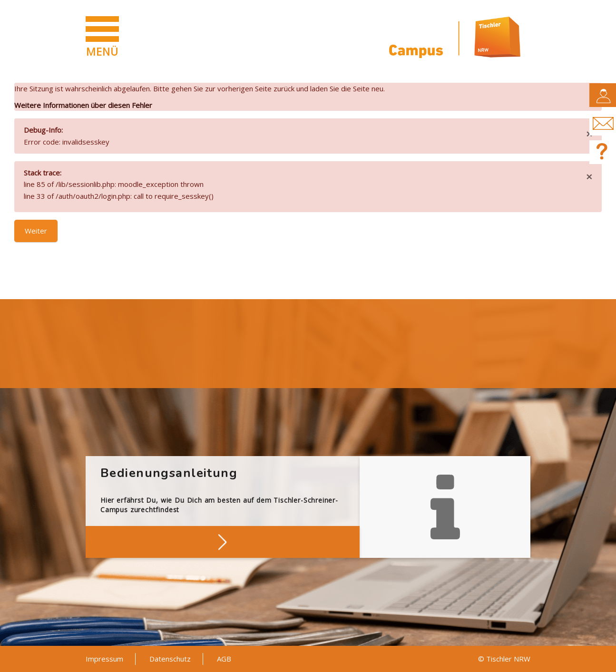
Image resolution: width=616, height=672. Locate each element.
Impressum (104, 659)
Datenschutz (170, 659)
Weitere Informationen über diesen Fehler (83, 105)
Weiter (36, 231)
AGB (224, 659)
